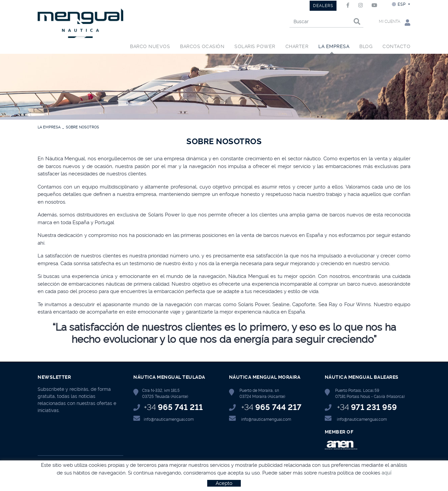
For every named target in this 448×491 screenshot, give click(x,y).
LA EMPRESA (49, 127)
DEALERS (323, 6)
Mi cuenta (395, 22)
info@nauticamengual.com (169, 419)
